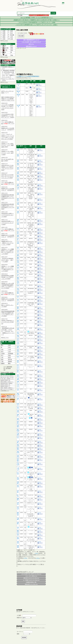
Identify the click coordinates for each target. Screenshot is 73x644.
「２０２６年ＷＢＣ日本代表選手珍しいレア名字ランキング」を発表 (36, 22)
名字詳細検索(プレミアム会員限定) (39, 15)
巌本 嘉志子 (18, 200)
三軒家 (3, 354)
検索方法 (19, 618)
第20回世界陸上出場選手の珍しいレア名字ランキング (7, 277)
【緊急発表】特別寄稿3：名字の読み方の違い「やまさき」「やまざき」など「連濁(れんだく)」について (9, 74)
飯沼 (12, 46)
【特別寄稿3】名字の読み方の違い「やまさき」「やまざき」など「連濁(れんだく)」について (8, 331)
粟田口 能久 (18, 395)
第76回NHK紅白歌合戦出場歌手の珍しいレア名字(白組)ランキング (8, 206)
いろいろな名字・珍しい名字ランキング (31, 42)
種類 (18, 634)
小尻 (12, 37)
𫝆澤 (9, 350)
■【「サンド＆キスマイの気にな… (7, 376)
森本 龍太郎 (18, 514)
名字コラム (31, 44)
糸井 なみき (18, 508)
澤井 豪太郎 (18, 460)
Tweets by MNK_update (7, 372)
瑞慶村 (3, 363)
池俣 (2, 359)
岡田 (12, 48)
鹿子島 (10, 359)
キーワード (20, 632)
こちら (6, 41)
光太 (12, 33)
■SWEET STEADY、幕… (6, 380)
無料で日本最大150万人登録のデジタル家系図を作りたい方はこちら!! (8, 99)
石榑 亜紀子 (18, 426)
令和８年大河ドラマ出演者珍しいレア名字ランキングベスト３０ (7, 167)
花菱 (5, 55)
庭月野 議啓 (18, 431)
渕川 (2, 352)
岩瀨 (4, 33)
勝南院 (10, 361)
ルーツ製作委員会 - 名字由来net (8, 368)
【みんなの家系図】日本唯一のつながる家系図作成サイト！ (36, 18)
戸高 (2, 350)
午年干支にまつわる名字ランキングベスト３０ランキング (7, 176)
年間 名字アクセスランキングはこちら (31, 578)
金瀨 (4, 35)
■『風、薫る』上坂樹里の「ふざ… (7, 379)
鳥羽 (9, 357)
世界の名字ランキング (31, 46)
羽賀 (9, 355)
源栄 (4, 37)
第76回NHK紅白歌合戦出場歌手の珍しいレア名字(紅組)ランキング (8, 196)
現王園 (12, 35)
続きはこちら (5, 338)
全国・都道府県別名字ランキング (31, 40)
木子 (2, 355)
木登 (4, 39)
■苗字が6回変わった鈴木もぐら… (7, 382)
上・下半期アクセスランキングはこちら (31, 580)
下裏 (2, 361)
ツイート (38, 84)
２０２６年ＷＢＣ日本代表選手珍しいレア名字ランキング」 (7, 116)
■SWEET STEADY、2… (5, 386)
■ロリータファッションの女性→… (7, 389)
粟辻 (2, 345)
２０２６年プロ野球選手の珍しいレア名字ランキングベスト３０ (7, 106)
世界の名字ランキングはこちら (31, 584)
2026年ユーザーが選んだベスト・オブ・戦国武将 (8, 145)
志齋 (12, 31)
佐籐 (4, 31)
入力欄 (19, 615)
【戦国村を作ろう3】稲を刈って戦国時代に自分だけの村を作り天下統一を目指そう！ (37, 20)
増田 (12, 50)
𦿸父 (9, 363)
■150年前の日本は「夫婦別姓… (7, 383)
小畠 (12, 39)
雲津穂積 (11, 354)
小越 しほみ (18, 469)
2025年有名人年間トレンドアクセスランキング (8, 215)
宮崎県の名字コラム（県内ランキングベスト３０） (7, 243)
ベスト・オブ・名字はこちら (31, 576)
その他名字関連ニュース (5, 391)
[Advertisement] (31, 61)
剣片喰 (6, 48)
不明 (6, 50)
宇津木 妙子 (18, 343)
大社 (9, 347)
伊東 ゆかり (18, 325)
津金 (12, 55)
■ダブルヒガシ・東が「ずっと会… (7, 377)
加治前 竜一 (18, 453)
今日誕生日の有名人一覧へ (31, 582)
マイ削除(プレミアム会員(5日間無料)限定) (28, 76)
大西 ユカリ (18, 386)
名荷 (9, 345)
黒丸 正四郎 (18, 282)
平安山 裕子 (18, 464)
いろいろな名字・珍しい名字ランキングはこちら (31, 574)
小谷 (9, 352)
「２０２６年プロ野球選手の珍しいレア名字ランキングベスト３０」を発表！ (36, 25)
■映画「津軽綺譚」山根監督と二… (7, 388)
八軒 (2, 357)
